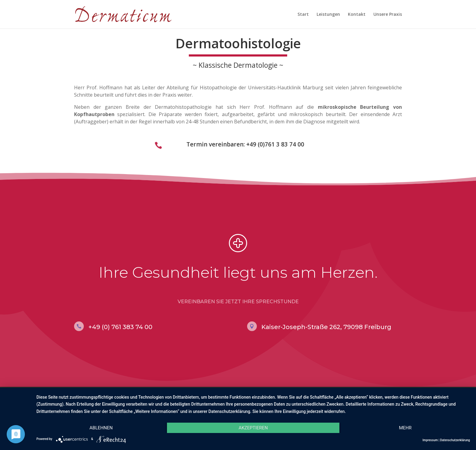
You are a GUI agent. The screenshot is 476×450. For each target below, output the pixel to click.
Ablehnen (101, 428)
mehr (405, 428)
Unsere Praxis (388, 15)
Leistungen (328, 15)
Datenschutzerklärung (455, 440)
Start (303, 15)
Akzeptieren (253, 428)
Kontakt (357, 15)
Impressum (430, 440)
